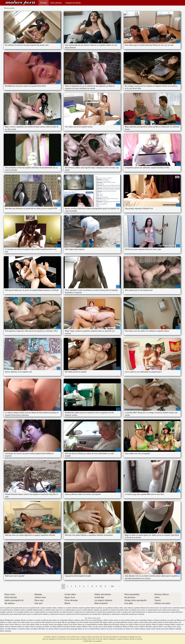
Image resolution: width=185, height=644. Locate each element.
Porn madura (21, 622)
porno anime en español (120, 612)
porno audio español (134, 612)
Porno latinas (73, 624)
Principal (44, 3)
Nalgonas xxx (75, 622)
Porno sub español (91, 620)
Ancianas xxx (122, 629)
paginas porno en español (79, 610)
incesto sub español (161, 608)
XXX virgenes (104, 622)
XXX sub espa (66, 622)
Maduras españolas (175, 629)
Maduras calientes (103, 620)
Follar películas (56, 3)
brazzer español (40, 608)
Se (128, 627)
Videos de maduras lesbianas (161, 624)
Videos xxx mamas (51, 627)
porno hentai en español (63, 614)
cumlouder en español (64, 608)
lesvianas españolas (14, 610)
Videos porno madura (151, 622)
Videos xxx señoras (24, 627)
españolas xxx (100, 608)
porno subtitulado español (125, 614)
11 (105, 586)
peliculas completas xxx (95, 610)
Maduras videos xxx (89, 627)
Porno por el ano (112, 629)
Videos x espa (163, 627)
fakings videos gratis (121, 608)
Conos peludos (31, 624)
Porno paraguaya (72, 629)
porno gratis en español (31, 614)
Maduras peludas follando (100, 624)
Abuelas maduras (77, 627)
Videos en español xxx (36, 620)
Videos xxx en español (85, 624)
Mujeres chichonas (154, 620)
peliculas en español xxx (111, 610)
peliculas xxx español (47, 612)
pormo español (107, 612)
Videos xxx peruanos (42, 624)
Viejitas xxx (111, 627)
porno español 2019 (172, 612)
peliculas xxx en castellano (15, 612)
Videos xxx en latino (132, 629)
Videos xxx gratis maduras (143, 624)
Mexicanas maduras (127, 622)
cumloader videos (51, 608)
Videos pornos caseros (7, 624)
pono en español (85, 612)
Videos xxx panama (115, 622)
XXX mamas (116, 624)
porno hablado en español (47, 614)
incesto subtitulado (174, 608)
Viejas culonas (12, 622)
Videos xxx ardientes (19, 629)
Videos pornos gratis (174, 627)
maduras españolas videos (47, 610)
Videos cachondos (6, 631)
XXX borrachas (48, 620)
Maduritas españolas (14, 620)
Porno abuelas (84, 622)
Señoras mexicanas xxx (38, 627)
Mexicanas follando (121, 627)
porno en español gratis (149, 612)
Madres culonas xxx (177, 624)
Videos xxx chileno (6, 629)
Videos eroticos (151, 629)
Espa (110, 624)
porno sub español (91, 614)
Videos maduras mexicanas (9, 627)
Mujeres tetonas (63, 624)
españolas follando (90, 608)
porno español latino (16, 614)
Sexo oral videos (57, 622)
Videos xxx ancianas (48, 629)
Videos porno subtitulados (139, 620)
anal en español (5, 608)
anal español (14, 608)
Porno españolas (95, 622)
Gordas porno (53, 624)
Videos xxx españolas (20, 3)
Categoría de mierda (73, 3)
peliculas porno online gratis (162, 610)
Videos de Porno (163, 622)
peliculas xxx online (60, 612)
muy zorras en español (63, 610)
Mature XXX (37, 629)
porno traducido (139, 614)
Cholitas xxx (4, 622)
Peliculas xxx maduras (127, 624)
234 (112, 586)
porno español (162, 612)
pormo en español (96, 612)
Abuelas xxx (25, 620)
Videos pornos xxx (115, 620)
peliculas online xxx (125, 610)
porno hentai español (78, 614)
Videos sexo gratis (60, 629)
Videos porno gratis (163, 629)
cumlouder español (77, 608)
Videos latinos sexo (175, 622)
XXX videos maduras (152, 627)
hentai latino (150, 608)
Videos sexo (29, 629)
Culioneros (143, 629)
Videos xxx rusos (20, 624)
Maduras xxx (181, 620)
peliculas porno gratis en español (142, 610)
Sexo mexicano (126, 620)
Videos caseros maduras (137, 627)
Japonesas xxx (165, 620)
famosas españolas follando (137, 608)
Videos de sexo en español (86, 629)
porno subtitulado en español (107, 614)
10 (101, 586)
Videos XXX (3, 620)
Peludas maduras (101, 629)
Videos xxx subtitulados (60, 620)
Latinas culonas (139, 622)
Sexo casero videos (101, 627)
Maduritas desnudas (64, 627)
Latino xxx (173, 620)
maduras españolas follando (29, 610)
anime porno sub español (27, 608)
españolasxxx (110, 608)
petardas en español (73, 612)
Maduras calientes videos (76, 620)
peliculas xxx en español (32, 612)
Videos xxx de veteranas (34, 622)
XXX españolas (46, 622)
